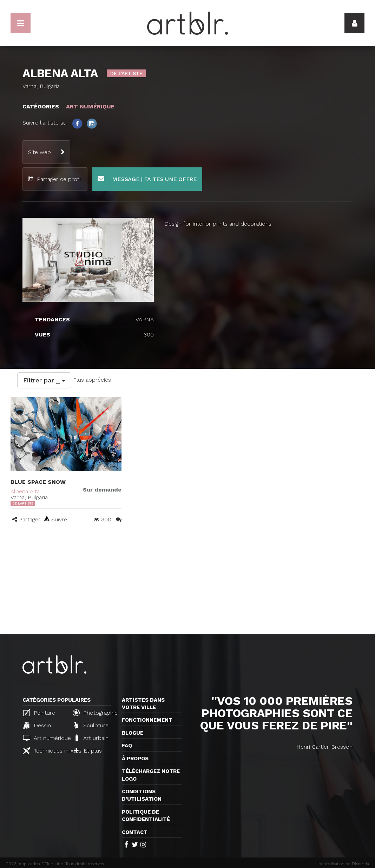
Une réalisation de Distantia (342, 864)
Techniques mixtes (45, 750)
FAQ (127, 746)
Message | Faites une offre (147, 179)
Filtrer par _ (44, 380)
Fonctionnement (147, 720)
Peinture (39, 713)
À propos (135, 759)
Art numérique (45, 738)
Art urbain (91, 738)
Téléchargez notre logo (151, 775)
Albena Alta (25, 491)
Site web (40, 152)
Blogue (133, 733)
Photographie (94, 713)
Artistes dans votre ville (143, 704)
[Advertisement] (187, 582)
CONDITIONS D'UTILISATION (142, 795)
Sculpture (91, 725)
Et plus (88, 751)
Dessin (37, 725)
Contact (135, 832)
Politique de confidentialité (146, 816)
